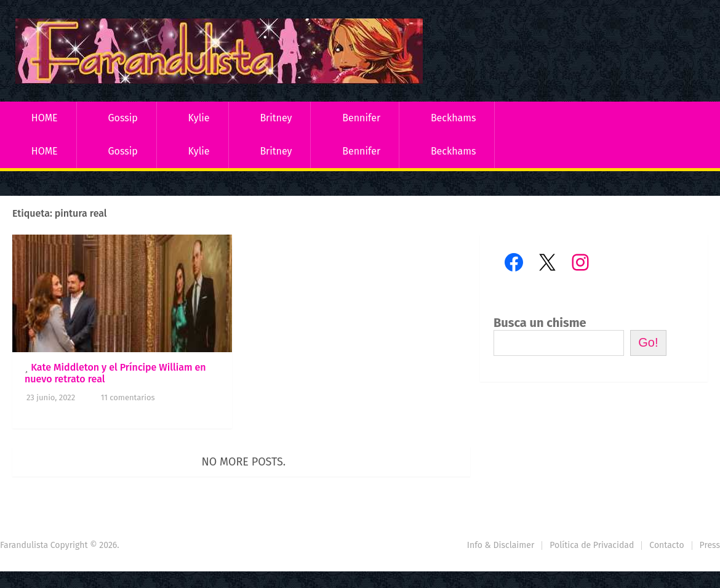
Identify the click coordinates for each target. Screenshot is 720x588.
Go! (648, 342)
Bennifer (361, 118)
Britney (276, 118)
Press (710, 545)
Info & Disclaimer (501, 545)
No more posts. (244, 462)
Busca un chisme (540, 323)
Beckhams (454, 118)
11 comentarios (128, 397)
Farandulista (24, 545)
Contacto (666, 545)
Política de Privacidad (592, 545)
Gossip (122, 118)
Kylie (199, 118)
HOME (45, 118)
